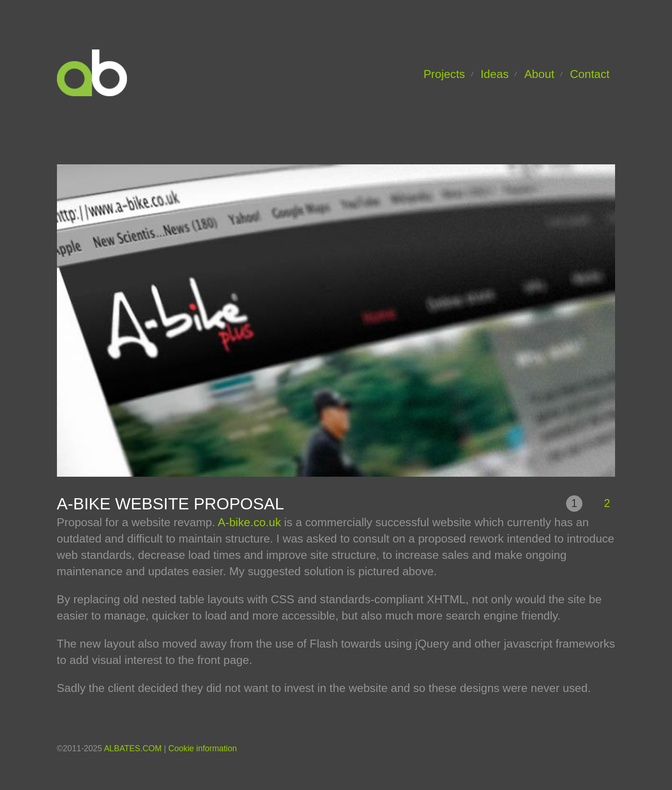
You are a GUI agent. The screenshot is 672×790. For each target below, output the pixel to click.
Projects (444, 74)
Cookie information (203, 748)
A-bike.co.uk (250, 522)
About (539, 74)
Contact (590, 74)
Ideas (495, 74)
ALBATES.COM (133, 748)
